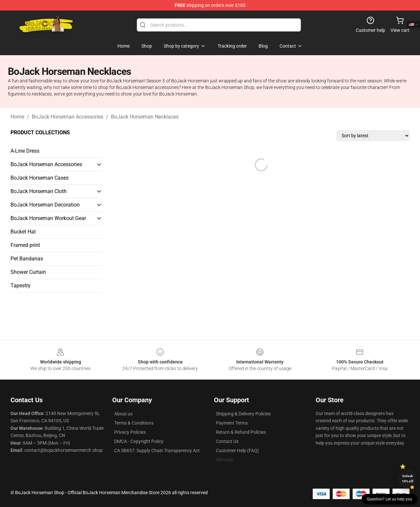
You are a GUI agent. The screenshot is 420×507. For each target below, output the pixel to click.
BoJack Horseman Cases (40, 178)
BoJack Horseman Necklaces (145, 117)
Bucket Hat (23, 232)
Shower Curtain (28, 272)
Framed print (25, 245)
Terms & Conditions (134, 423)
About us (123, 414)
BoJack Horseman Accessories (68, 117)
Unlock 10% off (408, 479)
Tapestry (21, 286)
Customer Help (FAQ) (237, 451)
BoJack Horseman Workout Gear (48, 218)
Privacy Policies (130, 432)
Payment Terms (232, 423)
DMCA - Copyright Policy (139, 441)
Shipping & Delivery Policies (243, 414)
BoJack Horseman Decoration (45, 205)
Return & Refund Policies (241, 432)
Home (17, 117)
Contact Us (227, 441)
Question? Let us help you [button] (389, 499)
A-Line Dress (25, 151)
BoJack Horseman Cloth (39, 191)
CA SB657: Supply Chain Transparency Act (157, 451)
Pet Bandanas (27, 259)
